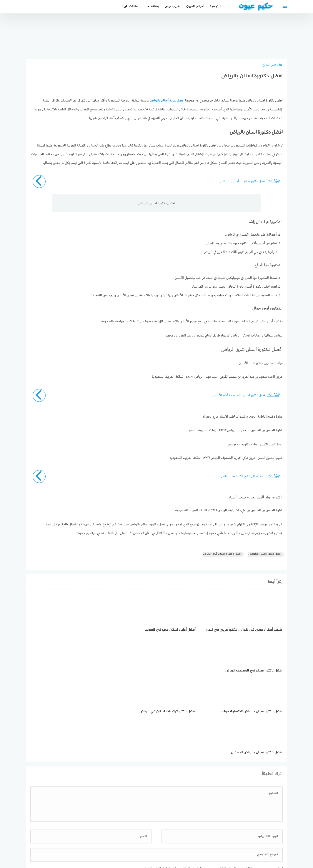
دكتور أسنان (273, 65)
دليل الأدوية (125, 842)
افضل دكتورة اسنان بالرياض (265, 554)
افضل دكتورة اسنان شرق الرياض (222, 554)
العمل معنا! (146, 842)
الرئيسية (216, 6)
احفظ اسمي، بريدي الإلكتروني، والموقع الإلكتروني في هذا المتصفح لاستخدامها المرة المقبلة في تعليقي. (210, 787)
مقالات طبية (130, 6)
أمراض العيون (195, 6)
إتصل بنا (194, 842)
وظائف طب (151, 6)
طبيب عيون (172, 6)
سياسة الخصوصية (171, 842)
